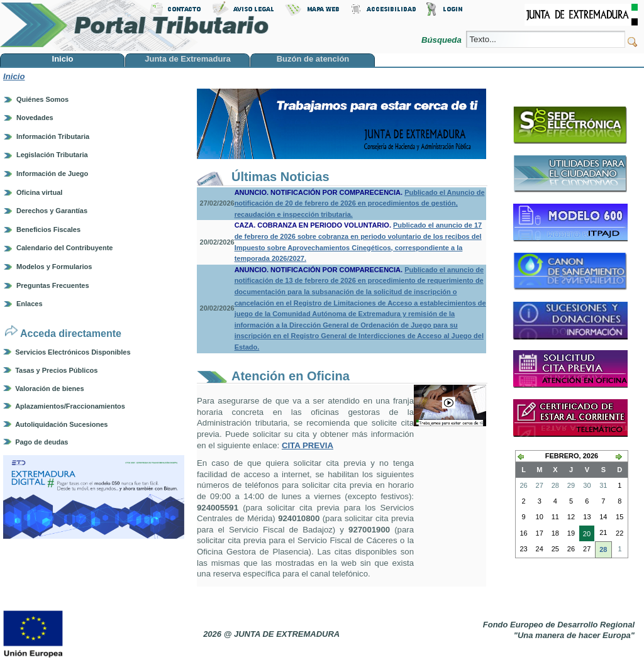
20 (585, 535)
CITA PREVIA (308, 445)
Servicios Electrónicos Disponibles (73, 352)
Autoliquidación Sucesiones (61, 424)
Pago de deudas (42, 442)
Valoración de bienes (49, 389)
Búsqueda (442, 40)
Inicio (14, 76)
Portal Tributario (135, 25)
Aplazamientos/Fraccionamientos (70, 406)
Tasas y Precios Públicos (56, 370)
